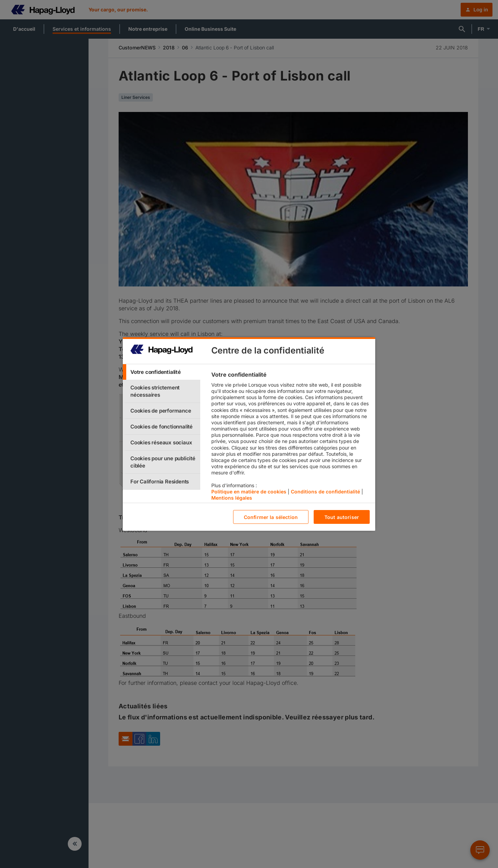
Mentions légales (232, 498)
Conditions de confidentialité (325, 492)
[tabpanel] (290, 438)
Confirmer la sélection (271, 517)
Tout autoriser (342, 517)
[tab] (162, 372)
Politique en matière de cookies (249, 492)
